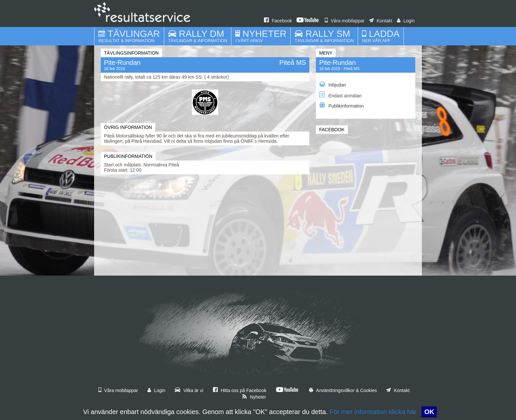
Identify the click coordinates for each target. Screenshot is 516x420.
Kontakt (381, 21)
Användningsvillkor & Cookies (343, 390)
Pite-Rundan (337, 62)
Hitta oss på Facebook (240, 390)
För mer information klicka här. (374, 412)
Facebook (278, 21)
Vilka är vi (189, 390)
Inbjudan (333, 84)
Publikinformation (341, 105)
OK (429, 412)
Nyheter (254, 397)
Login (406, 21)
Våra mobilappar (345, 21)
